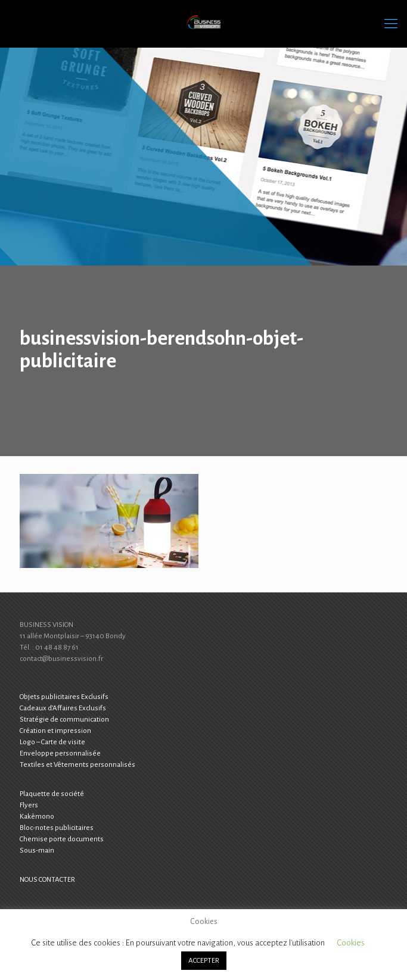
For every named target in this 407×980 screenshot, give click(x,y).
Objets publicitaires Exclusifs (64, 697)
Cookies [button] (351, 943)
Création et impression (55, 731)
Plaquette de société (52, 794)
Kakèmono (37, 817)
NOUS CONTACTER (47, 880)
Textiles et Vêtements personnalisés (77, 765)
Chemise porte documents (62, 839)
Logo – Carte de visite (52, 742)
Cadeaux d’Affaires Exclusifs (63, 708)
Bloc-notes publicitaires (57, 828)
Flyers (29, 805)
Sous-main (37, 851)
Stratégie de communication (64, 720)
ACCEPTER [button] (204, 961)
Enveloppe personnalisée (60, 753)
